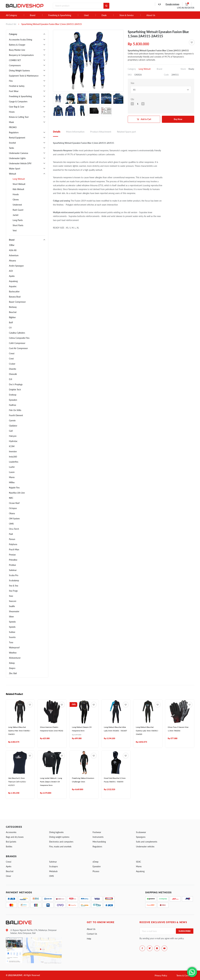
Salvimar (13, 570)
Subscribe (185, 931)
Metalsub (53, 871)
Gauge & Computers (18, 101)
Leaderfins (14, 462)
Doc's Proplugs (16, 384)
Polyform (13, 544)
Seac (11, 596)
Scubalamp (14, 580)
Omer (8, 876)
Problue (12, 565)
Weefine (13, 653)
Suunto (12, 637)
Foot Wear (14, 91)
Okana (12, 513)
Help (89, 939)
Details (57, 132)
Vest (15, 230)
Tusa (11, 642)
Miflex (12, 482)
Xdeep (12, 663)
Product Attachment (101, 132)
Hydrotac (13, 441)
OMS (11, 524)
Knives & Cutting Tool (19, 117)
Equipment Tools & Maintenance (24, 76)
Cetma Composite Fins (19, 338)
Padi (11, 534)
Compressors (15, 65)
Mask (11, 122)
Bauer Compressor (17, 302)
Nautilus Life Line (17, 493)
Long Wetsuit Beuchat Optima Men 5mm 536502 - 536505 (20, 731)
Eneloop (13, 395)
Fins (11, 81)
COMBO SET (15, 60)
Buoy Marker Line (17, 50)
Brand (33, 15)
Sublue (12, 632)
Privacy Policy (161, 976)
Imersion (13, 451)
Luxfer (12, 467)
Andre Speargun (16, 266)
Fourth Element (16, 415)
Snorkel (12, 143)
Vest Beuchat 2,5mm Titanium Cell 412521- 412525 (17, 782)
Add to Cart (146, 119)
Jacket (16, 215)
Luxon (12, 472)
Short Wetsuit (19, 184)
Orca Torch (14, 529)
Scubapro (53, 866)
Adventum (14, 255)
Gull (11, 431)
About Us (151, 15)
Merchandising (99, 842)
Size (132, 83)
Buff (11, 322)
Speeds (12, 627)
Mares (12, 477)
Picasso (96, 871)
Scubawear (141, 832)
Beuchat (13, 312)
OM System (14, 519)
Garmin (12, 420)
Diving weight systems (59, 837)
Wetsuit (13, 174)
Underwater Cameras (19, 153)
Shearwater (14, 611)
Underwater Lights (17, 158)
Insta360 (13, 457)
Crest (11, 359)
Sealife (12, 606)
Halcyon (13, 436)
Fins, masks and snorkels (60, 847)
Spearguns (141, 837)
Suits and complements (147, 842)
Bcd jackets (11, 842)
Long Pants (18, 220)
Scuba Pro (14, 575)
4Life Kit (13, 250)
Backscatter (14, 292)
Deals (104, 15)
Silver (11, 617)
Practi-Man (14, 549)
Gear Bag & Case (17, 107)
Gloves (16, 200)
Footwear (97, 832)
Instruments (98, 837)
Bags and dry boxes (15, 837)
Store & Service (126, 15)
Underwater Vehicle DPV (20, 163)
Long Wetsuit (19, 179)
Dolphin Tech (15, 390)
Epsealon (13, 400)
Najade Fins (14, 488)
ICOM (12, 446)
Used (86, 15)
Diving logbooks (56, 832)
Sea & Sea (14, 586)
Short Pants (18, 225)
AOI (11, 271)
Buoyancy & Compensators (21, 55)
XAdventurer (15, 658)
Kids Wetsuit (18, 189)
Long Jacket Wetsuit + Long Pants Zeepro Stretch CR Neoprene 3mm (51, 782)
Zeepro (12, 668)
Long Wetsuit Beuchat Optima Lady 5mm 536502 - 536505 (147, 731)
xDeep (96, 862)
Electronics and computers (61, 842)
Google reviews (172, 4)
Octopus (13, 508)
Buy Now (178, 119)
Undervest (17, 205)
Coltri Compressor (17, 343)
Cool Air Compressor (18, 348)
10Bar (12, 245)
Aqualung (13, 281)
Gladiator (13, 426)
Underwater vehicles (145, 847)
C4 (10, 328)
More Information (75, 132)
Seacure (13, 601)
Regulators (14, 132)
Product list (11, 24)
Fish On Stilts (15, 410)
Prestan (12, 555)
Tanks (11, 148)
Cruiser (12, 364)
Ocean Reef (14, 503)
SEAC (138, 862)
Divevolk (13, 374)
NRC (11, 498)
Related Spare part (126, 132)
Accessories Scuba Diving (21, 40)
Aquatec (13, 286)
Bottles (9, 847)
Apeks (12, 276)
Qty (132, 99)
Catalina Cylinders (17, 333)
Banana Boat (15, 297)
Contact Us (92, 934)
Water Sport (15, 169)
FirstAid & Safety (17, 86)
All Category (11, 15)
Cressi (12, 353)
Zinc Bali (13, 673)
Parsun (12, 539)
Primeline (13, 560)
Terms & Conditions (185, 976)
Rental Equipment (17, 138)
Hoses (12, 112)
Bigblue (12, 317)
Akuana (12, 261)
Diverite (13, 369)
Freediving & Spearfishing (60, 15)
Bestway (13, 307)
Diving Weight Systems (19, 71)
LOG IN (186, 8)
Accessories (11, 832)
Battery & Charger (17, 45)
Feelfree (13, 405)
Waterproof (14, 648)
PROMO (13, 127)
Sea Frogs (13, 591)
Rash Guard (18, 210)
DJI (11, 379)
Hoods (16, 194)
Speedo (12, 622)
